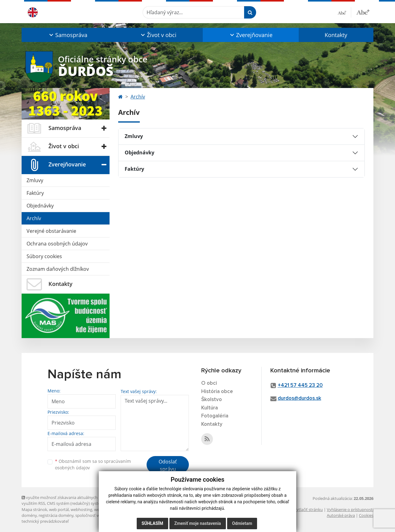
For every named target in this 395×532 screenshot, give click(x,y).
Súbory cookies (44, 256)
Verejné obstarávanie (51, 231)
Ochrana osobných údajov (57, 244)
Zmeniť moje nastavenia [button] (198, 523)
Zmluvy (35, 180)
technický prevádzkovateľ (45, 521)
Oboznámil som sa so (93, 464)
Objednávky (40, 206)
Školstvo (212, 400)
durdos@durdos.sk (299, 398)
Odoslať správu (168, 465)
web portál (59, 509)
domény (29, 515)
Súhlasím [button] (152, 523)
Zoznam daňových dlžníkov (58, 269)
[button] (67, 35)
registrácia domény (56, 515)
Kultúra (210, 408)
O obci (209, 383)
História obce (217, 392)
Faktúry (35, 193)
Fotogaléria (215, 416)
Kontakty (336, 35)
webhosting (81, 509)
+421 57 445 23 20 (300, 385)
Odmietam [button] (242, 523)
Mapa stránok (34, 509)
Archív (34, 218)
